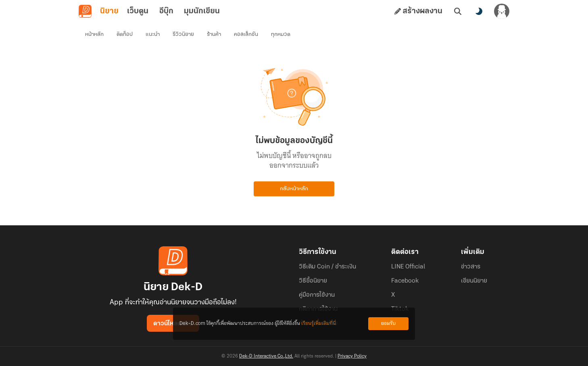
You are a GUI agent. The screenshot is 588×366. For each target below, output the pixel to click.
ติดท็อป (125, 34)
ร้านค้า (214, 34)
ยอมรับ (388, 323)
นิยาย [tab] (109, 11)
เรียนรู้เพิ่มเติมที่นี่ (319, 323)
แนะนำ (153, 34)
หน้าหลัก (94, 34)
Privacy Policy (352, 356)
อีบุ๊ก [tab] (166, 11)
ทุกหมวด (281, 34)
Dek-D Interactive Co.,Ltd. (266, 356)
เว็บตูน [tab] (138, 11)
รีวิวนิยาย (183, 34)
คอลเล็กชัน (246, 34)
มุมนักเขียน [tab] (202, 11)
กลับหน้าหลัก (294, 189)
